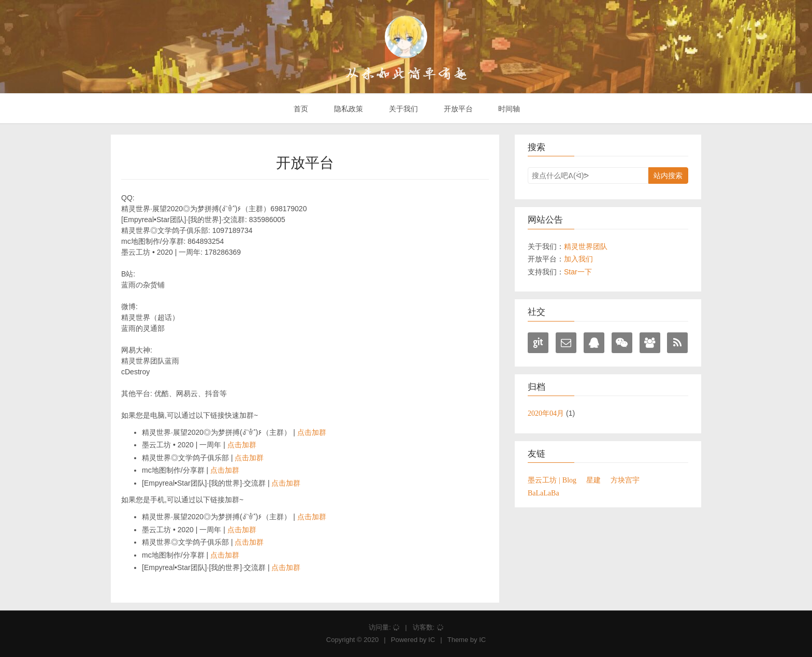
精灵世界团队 (586, 246)
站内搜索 (668, 176)
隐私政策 (347, 109)
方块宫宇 (625, 480)
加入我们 (578, 259)
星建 (593, 480)
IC (432, 640)
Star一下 (578, 272)
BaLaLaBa (543, 493)
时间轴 (509, 109)
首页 (300, 109)
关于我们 (402, 109)
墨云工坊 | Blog (552, 480)
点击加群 (312, 432)
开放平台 (457, 109)
